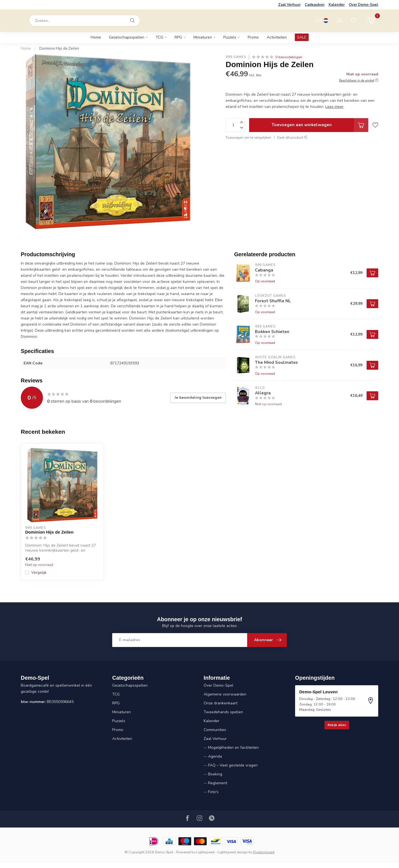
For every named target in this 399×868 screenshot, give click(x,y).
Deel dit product (292, 137)
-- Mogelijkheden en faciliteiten (231, 748)
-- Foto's (211, 792)
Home (96, 37)
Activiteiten (277, 37)
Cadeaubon (315, 5)
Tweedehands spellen (223, 712)
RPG (178, 37)
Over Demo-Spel (364, 5)
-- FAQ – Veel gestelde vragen (231, 765)
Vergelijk (39, 573)
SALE (302, 37)
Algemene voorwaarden (225, 694)
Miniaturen (203, 37)
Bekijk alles (337, 725)
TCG (159, 37)
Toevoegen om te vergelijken (248, 137)
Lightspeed (205, 852)
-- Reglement (215, 783)
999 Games (236, 57)
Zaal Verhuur (289, 5)
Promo (253, 37)
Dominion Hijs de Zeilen (59, 49)
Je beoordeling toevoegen (198, 398)
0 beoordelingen (289, 57)
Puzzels (230, 37)
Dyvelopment (264, 852)
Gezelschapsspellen (127, 37)
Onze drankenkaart (221, 703)
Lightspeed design (233, 852)
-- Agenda (213, 756)
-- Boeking (213, 774)
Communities (215, 730)
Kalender (337, 5)
